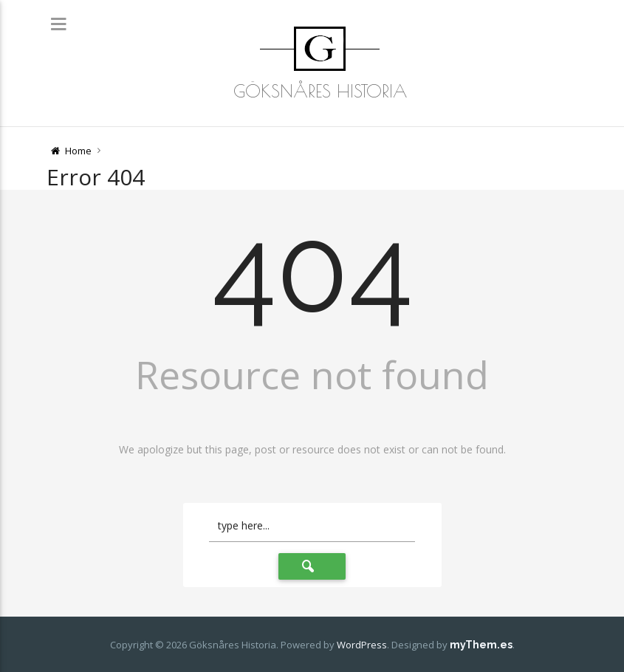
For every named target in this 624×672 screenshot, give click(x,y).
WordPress (362, 645)
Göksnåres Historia (320, 91)
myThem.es (481, 645)
